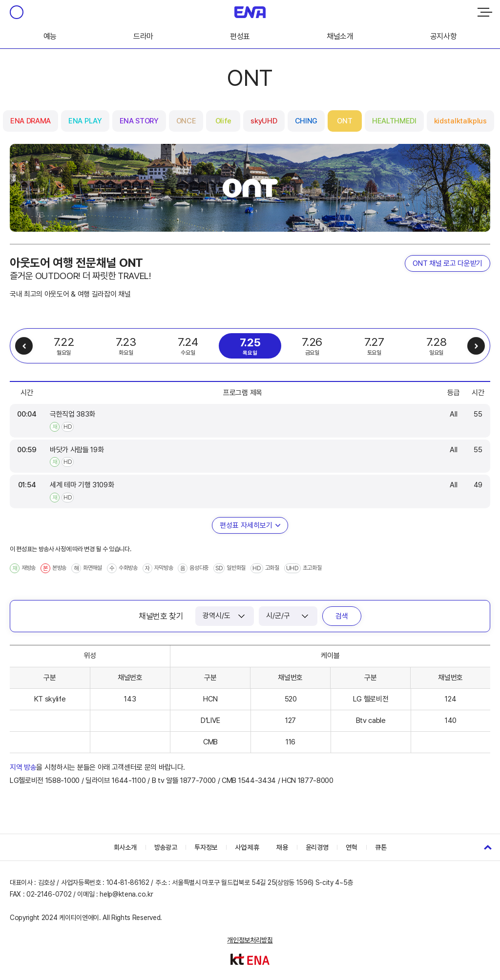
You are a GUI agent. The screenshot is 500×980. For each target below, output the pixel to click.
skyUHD (264, 121)
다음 (476, 346)
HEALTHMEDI (394, 121)
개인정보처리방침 (250, 940)
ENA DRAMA (31, 121)
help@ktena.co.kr (126, 894)
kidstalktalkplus (460, 121)
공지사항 (444, 36)
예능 (50, 36)
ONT (344, 121)
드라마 (143, 36)
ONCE (186, 121)
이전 (24, 346)
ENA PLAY (85, 121)
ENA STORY (139, 121)
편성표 (240, 36)
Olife (223, 121)
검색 (342, 616)
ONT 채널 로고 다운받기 (448, 263)
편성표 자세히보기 (246, 525)
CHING (306, 121)
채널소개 (340, 36)
